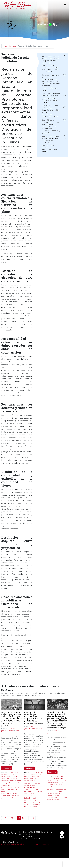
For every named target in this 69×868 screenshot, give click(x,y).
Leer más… (7, 768)
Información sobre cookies (39, 844)
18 (23, 818)
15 (12, 818)
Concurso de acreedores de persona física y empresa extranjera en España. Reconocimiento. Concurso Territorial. (34, 718)
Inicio (5, 46)
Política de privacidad (19, 844)
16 (16, 818)
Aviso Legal (6, 844)
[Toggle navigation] (65, 5)
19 (27, 818)
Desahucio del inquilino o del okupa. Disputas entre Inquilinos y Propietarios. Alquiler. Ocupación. (57, 781)
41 (34, 818)
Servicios (13, 46)
